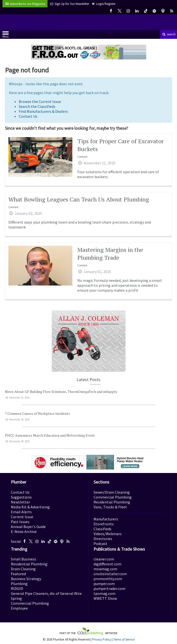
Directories (103, 539)
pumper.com (104, 584)
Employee (19, 608)
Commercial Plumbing (113, 497)
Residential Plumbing (112, 502)
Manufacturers (106, 519)
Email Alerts (21, 512)
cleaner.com (104, 559)
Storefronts (104, 524)
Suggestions (21, 497)
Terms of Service (124, 639)
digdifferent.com (107, 564)
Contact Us (28, 116)
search (169, 34)
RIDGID (17, 588)
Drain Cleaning (23, 569)
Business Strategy (26, 579)
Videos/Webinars (108, 534)
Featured (18, 574)
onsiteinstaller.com (110, 574)
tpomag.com (105, 593)
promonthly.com (108, 579)
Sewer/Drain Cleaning (112, 492)
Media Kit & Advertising (30, 507)
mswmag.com (105, 569)
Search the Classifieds (37, 106)
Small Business (24, 559)
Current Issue (22, 517)
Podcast (100, 544)
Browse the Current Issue (40, 101)
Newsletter (20, 502)
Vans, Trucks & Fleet (110, 507)
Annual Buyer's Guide (28, 527)
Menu (6, 36)
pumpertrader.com (109, 588)
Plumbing (19, 584)
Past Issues (20, 522)
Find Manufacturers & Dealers (43, 111)
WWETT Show (105, 598)
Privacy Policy (102, 639)
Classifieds (103, 529)
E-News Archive (24, 531)
